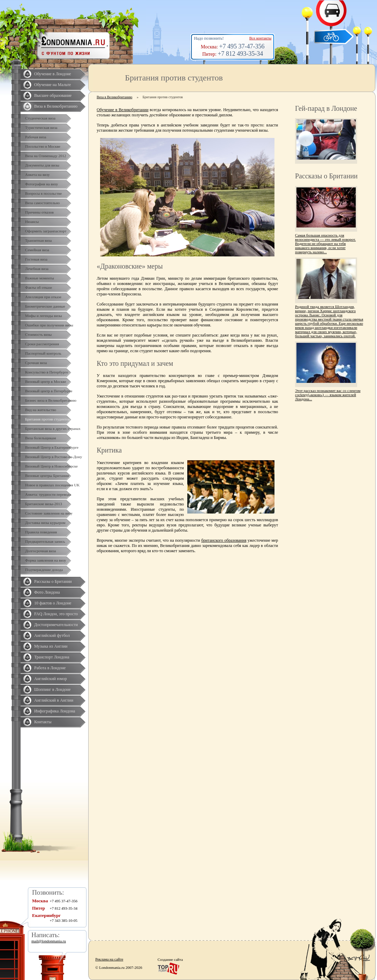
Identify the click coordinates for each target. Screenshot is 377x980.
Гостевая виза (36, 259)
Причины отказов (39, 212)
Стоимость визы (38, 334)
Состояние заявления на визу (49, 513)
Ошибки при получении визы (49, 325)
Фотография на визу (42, 184)
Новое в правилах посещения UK (52, 485)
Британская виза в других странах (53, 429)
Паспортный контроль (43, 353)
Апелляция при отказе (43, 297)
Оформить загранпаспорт (46, 231)
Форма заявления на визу (46, 560)
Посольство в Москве (43, 146)
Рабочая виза (36, 137)
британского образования (224, 540)
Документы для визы (42, 165)
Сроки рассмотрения (42, 344)
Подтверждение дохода (44, 570)
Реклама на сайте (109, 959)
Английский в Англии (54, 700)
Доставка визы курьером (45, 523)
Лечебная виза (37, 269)
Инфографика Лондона (55, 711)
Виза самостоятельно (42, 203)
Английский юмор (51, 679)
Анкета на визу (37, 175)
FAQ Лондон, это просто (56, 614)
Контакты (43, 722)
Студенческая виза (40, 118)
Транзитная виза (39, 240)
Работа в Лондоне (50, 668)
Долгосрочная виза (40, 551)
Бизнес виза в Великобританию (51, 400)
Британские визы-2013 (44, 504)
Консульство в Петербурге (47, 372)
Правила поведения (41, 532)
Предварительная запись (45, 541)
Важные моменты (40, 278)
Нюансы (32, 222)
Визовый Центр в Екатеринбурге (52, 447)
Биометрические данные (45, 306)
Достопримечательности (56, 625)
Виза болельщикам (40, 438)
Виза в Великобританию (56, 106)
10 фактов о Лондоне (53, 603)
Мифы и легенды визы (44, 316)
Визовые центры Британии (47, 476)
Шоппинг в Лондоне (52, 689)
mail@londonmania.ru (49, 941)
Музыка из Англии (51, 646)
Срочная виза (36, 363)
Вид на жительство (41, 410)
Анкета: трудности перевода (48, 494)
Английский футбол (52, 635)
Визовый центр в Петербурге (49, 391)
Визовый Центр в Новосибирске (51, 466)
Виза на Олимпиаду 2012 (46, 156)
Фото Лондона (47, 592)
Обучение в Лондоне (53, 74)
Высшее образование (53, 95)
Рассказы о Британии (53, 581)
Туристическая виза (41, 128)
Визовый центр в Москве (46, 381)
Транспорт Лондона (52, 657)
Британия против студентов (48, 419)
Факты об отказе (39, 287)
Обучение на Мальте (52, 85)
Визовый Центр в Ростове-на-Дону (54, 457)
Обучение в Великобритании (122, 110)
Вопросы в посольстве (43, 193)
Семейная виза (37, 250)
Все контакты (260, 38)
